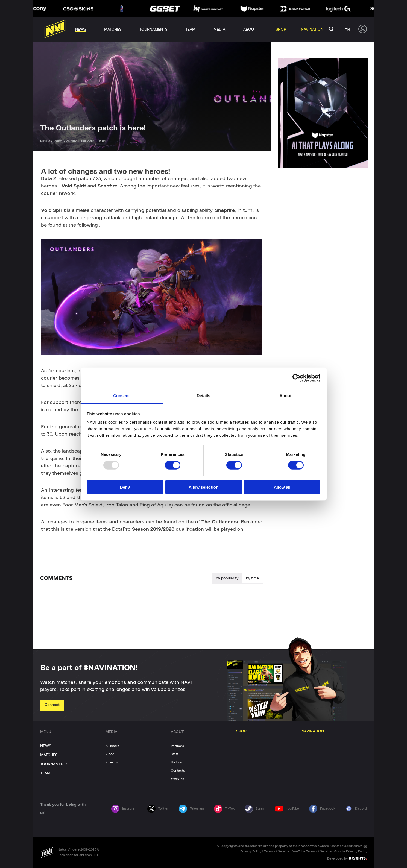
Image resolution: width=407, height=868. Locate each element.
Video (110, 754)
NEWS (46, 746)
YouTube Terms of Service (312, 851)
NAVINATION (313, 731)
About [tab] (286, 396)
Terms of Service (277, 851)
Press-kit (178, 779)
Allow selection (203, 487)
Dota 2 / (47, 141)
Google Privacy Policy (351, 851)
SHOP (241, 731)
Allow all (282, 487)
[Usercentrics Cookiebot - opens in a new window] (296, 378)
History (176, 762)
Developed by (347, 858)
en (347, 30)
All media (112, 746)
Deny (125, 487)
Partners (177, 746)
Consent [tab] (121, 396)
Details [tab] (204, 396)
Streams (112, 762)
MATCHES (49, 755)
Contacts (178, 770)
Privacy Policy (251, 851)
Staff (174, 754)
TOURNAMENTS (54, 764)
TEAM (45, 773)
